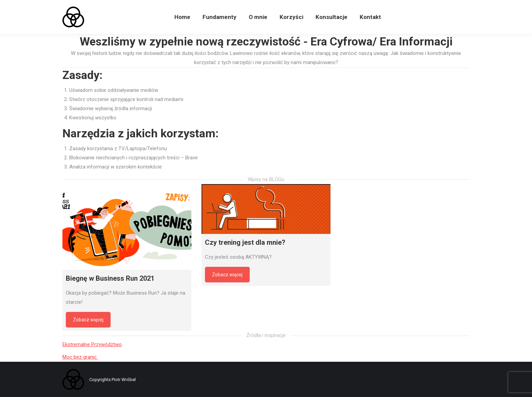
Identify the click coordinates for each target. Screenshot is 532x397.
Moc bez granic (80, 357)
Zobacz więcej (88, 320)
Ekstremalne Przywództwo (92, 344)
